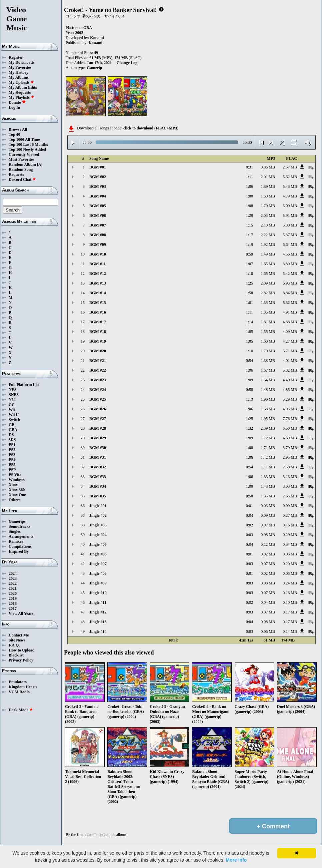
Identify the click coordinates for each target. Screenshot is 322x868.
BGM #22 (98, 370)
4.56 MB (290, 254)
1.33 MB (268, 477)
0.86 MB (268, 167)
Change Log (127, 63)
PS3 (12, 455)
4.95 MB (290, 409)
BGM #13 (98, 283)
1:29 (249, 215)
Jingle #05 (98, 544)
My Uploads (21, 82)
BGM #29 (98, 438)
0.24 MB (290, 583)
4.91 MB (290, 312)
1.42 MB (268, 457)
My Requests (20, 92)
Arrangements (21, 536)
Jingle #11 (98, 602)
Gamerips (17, 521)
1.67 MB (268, 370)
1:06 (249, 186)
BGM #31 (98, 457)
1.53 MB (268, 303)
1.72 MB (268, 438)
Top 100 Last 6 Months (28, 144)
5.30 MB (290, 225)
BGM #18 (98, 332)
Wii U (14, 415)
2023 (13, 578)
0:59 (249, 254)
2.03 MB (268, 215)
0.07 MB (268, 525)
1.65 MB (268, 264)
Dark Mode (21, 710)
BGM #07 (98, 225)
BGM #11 (97, 264)
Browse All (18, 129)
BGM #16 (98, 312)
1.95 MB (268, 419)
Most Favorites (21, 159)
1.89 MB (268, 186)
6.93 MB (290, 283)
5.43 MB (290, 186)
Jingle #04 (98, 535)
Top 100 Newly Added (27, 149)
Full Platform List (24, 385)
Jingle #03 (98, 525)
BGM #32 (98, 467)
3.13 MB (290, 477)
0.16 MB (290, 525)
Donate (17, 102)
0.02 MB (268, 554)
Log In (14, 107)
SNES (14, 395)
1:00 (249, 196)
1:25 (249, 283)
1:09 (249, 380)
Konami (97, 38)
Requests (16, 174)
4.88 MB (290, 322)
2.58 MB (290, 467)
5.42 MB (290, 274)
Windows (17, 480)
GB (11, 425)
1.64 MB (268, 380)
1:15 (249, 225)
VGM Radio (19, 692)
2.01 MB (268, 177)
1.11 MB (268, 467)
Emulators (18, 682)
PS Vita (15, 475)
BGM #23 (98, 380)
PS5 (12, 465)
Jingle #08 (98, 573)
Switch (14, 420)
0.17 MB (290, 612)
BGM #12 (98, 274)
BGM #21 (98, 361)
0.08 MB (268, 535)
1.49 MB (268, 254)
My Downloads (21, 62)
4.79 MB (290, 196)
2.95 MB (290, 457)
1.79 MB (268, 206)
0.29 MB (290, 535)
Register (16, 57)
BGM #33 (98, 477)
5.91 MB (290, 215)
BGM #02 (98, 177)
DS (11, 435)
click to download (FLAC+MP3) (151, 128)
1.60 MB (268, 196)
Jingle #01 (98, 506)
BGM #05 (98, 206)
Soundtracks (19, 526)
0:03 (249, 535)
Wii (12, 410)
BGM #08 (98, 235)
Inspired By (19, 551)
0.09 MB (290, 506)
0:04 (249, 515)
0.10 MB (290, 602)
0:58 (249, 390)
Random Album (22, 164)
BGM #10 (98, 254)
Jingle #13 (98, 622)
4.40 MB (290, 380)
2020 (13, 593)
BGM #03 (98, 186)
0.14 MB (290, 631)
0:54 (249, 361)
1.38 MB (268, 361)
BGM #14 (98, 293)
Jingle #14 (98, 631)
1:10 (249, 274)
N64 (12, 400)
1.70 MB (268, 351)
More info (236, 860)
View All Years (21, 613)
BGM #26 (98, 409)
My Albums (19, 77)
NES (12, 390)
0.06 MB (290, 554)
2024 (13, 573)
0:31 (249, 167)
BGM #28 (98, 428)
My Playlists (21, 97)
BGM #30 (98, 448)
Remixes (16, 541)
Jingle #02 (98, 515)
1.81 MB (268, 322)
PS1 (12, 445)
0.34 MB (290, 544)
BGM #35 (98, 496)
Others (14, 500)
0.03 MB (268, 506)
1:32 (249, 428)
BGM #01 (98, 167)
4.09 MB (290, 332)
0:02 (249, 525)
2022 (13, 583)
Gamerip (94, 68)
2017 (13, 608)
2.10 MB (268, 225)
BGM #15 (98, 303)
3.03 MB (290, 486)
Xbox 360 (17, 490)
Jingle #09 (98, 583)
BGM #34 (98, 486)
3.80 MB (290, 264)
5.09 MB (290, 206)
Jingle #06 (98, 554)
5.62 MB (290, 177)
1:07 (249, 264)
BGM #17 (98, 322)
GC (12, 405)
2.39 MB (268, 428)
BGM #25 (98, 399)
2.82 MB (268, 293)
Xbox (13, 485)
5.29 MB (290, 399)
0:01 (249, 506)
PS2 (12, 450)
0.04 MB (268, 602)
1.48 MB (268, 390)
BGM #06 (98, 215)
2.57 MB (290, 167)
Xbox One (17, 495)
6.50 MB (290, 428)
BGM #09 (98, 245)
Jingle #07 (98, 564)
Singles (15, 531)
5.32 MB (290, 303)
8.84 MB (290, 293)
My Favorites (20, 67)
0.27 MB (290, 515)
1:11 (249, 177)
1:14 (249, 322)
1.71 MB (268, 448)
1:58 (249, 293)
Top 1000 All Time (24, 139)
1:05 (249, 332)
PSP (12, 470)
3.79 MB (290, 448)
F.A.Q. (14, 645)
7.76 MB (290, 419)
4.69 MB (290, 438)
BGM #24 (98, 390)
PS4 (12, 460)
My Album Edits (23, 87)
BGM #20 (98, 351)
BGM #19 (98, 341)
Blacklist (16, 655)
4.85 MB (290, 390)
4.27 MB (290, 341)
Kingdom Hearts (23, 687)
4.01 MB (290, 361)
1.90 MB (268, 399)
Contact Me (19, 635)
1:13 (249, 399)
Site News (17, 640)
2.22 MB (268, 235)
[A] (40, 164)
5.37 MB (290, 235)
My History (18, 72)
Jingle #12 (98, 612)
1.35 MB (268, 496)
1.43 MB (268, 486)
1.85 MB (268, 312)
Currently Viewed (24, 154)
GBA (13, 430)
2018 (13, 603)
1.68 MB (268, 409)
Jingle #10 (98, 593)
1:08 (249, 206)
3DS (12, 440)
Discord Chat (22, 179)
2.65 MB (290, 496)
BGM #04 (98, 196)
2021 (13, 588)
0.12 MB (268, 544)
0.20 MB (290, 564)
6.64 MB (290, 245)
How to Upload (21, 650)
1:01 (249, 303)
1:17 (249, 235)
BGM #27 (98, 419)
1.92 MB (268, 245)
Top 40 (14, 134)
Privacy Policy (21, 660)
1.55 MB (268, 332)
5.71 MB (290, 351)
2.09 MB (268, 283)
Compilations (20, 546)
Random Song (21, 169)
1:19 (249, 245)
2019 (13, 598)
